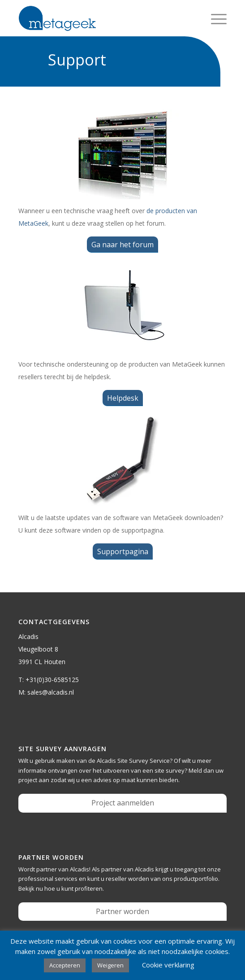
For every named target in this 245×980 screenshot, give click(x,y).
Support (77, 60)
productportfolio (196, 879)
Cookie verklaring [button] (168, 965)
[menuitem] (214, 18)
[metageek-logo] (102, 18)
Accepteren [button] (65, 965)
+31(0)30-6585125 (52, 680)
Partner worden (122, 911)
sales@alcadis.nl (51, 692)
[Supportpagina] (123, 551)
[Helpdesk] (123, 398)
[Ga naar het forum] (122, 245)
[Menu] (214, 18)
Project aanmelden (123, 803)
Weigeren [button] (110, 965)
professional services (48, 879)
